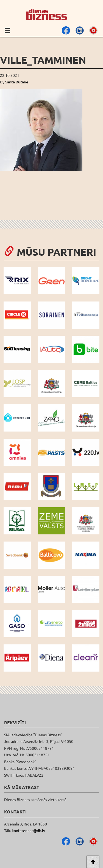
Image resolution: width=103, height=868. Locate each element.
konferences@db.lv (28, 830)
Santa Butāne (17, 82)
